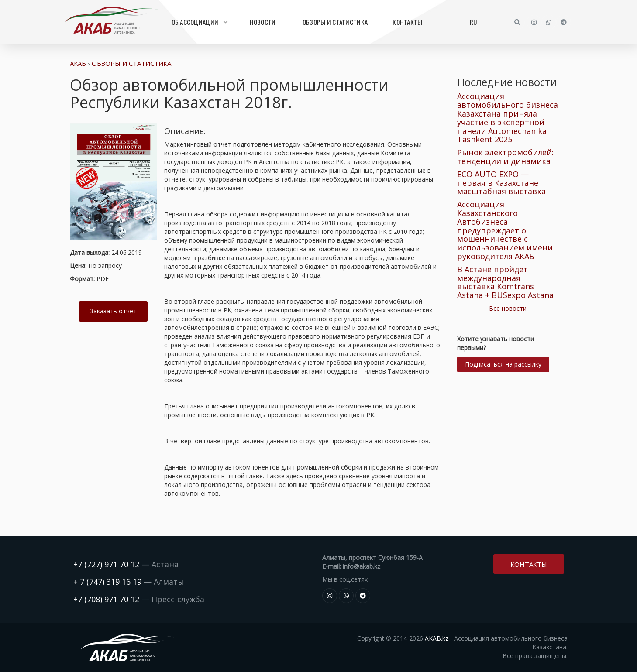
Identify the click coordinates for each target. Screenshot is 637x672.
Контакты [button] (529, 563)
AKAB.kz (437, 638)
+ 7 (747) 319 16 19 (107, 582)
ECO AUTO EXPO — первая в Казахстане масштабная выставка (501, 183)
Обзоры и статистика (335, 22)
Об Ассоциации (199, 22)
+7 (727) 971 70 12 (106, 564)
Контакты (407, 22)
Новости (263, 22)
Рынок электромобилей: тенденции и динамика (505, 157)
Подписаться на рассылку (503, 364)
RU (473, 22)
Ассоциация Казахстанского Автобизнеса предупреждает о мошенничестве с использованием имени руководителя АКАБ (505, 230)
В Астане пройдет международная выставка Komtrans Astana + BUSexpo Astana (505, 282)
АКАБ (78, 63)
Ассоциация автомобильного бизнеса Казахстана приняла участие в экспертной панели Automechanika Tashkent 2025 (508, 118)
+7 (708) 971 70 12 (106, 599)
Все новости (508, 308)
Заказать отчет (113, 311)
